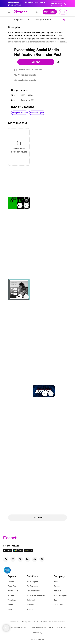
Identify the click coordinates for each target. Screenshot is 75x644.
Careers (57, 586)
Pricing (30, 609)
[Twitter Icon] (13, 559)
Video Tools (12, 586)
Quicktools (31, 600)
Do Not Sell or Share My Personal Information (50, 622)
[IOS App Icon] (8, 551)
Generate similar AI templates (30, 70)
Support (57, 581)
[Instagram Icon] (20, 559)
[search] (37, 12)
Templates (12, 600)
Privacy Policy (27, 622)
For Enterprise (33, 581)
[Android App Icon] (18, 551)
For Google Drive (34, 591)
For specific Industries (36, 595)
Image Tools (12, 581)
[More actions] (26, 205)
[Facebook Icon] (6, 559)
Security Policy (61, 627)
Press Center (59, 605)
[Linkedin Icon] (27, 559)
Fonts (10, 609)
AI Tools (11, 595)
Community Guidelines (38, 627)
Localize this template (27, 80)
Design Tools (13, 591)
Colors (10, 605)
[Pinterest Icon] (42, 559)
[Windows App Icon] (29, 551)
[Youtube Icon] (35, 559)
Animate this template (27, 75)
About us (57, 591)
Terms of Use (14, 622)
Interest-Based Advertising (18, 627)
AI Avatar (31, 605)
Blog (55, 600)
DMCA (51, 627)
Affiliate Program (61, 595)
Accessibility (37, 633)
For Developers (33, 586)
